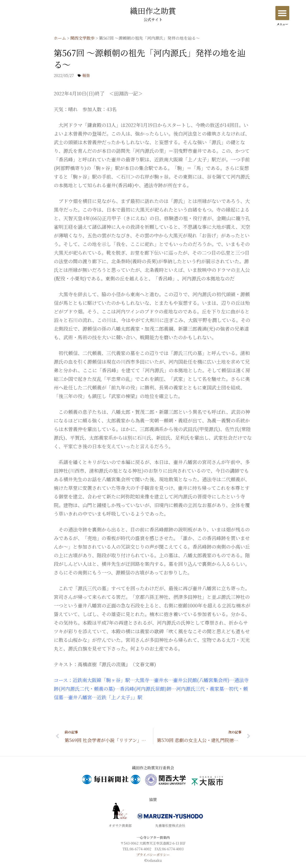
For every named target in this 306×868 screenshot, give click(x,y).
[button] (282, 13)
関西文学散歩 (82, 38)
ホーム (60, 38)
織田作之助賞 (153, 15)
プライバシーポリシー (153, 855)
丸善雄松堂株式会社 (170, 825)
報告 (86, 75)
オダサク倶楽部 (120, 825)
